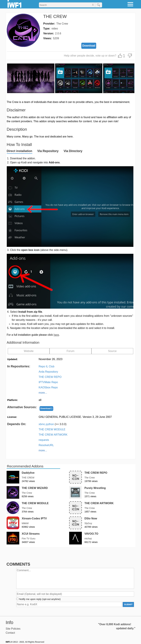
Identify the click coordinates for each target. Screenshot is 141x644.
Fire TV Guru (29, 539)
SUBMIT (128, 604)
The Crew (62, 24)
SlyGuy (88, 523)
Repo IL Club (47, 366)
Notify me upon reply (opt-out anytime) (40, 599)
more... (43, 393)
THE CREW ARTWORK (53, 435)
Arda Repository (48, 372)
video (55, 29)
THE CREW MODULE (52, 429)
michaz (88, 539)
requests (44, 440)
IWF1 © (9, 642)
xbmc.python (53, 424)
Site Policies (13, 629)
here (56, 335)
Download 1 (46, 408)
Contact (10, 633)
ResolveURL (46, 445)
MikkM (25, 523)
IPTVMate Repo (48, 382)
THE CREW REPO (50, 377)
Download (89, 46)
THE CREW (28, 478)
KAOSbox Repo (48, 387)
